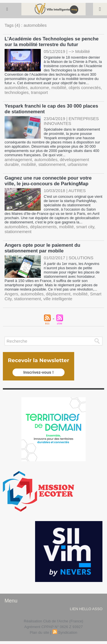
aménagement (18, 160)
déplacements (43, 227)
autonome (40, 88)
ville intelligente (58, 299)
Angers (11, 294)
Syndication (68, 632)
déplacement (58, 294)
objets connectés (85, 88)
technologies (17, 92)
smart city (85, 227)
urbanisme (78, 164)
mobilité (59, 88)
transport (40, 92)
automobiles (16, 88)
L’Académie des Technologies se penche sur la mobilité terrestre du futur (52, 42)
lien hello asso (86, 609)
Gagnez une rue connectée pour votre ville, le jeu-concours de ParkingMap (48, 181)
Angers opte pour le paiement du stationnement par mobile (42, 248)
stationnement (52, 164)
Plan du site (39, 632)
